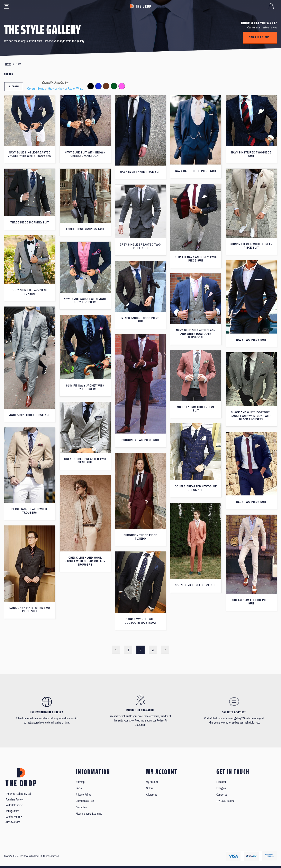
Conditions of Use (85, 801)
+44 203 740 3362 (225, 801)
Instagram (221, 788)
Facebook (221, 782)
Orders (150, 788)
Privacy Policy (83, 795)
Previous (116, 650)
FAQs (79, 788)
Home (8, 64)
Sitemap (80, 782)
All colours (14, 86)
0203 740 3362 (13, 822)
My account (152, 782)
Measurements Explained (89, 814)
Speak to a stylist (260, 37)
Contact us (81, 807)
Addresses (152, 795)
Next (165, 650)
